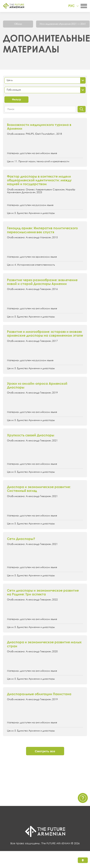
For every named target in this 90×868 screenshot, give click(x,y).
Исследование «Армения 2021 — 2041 (63, 24)
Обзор (18, 24)
